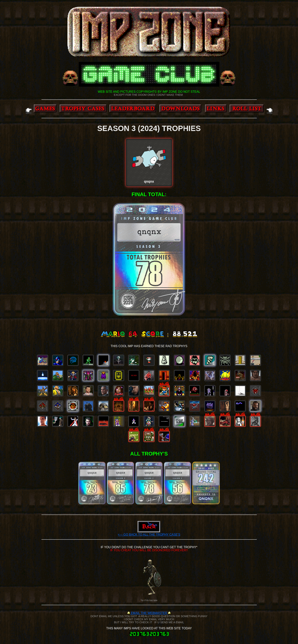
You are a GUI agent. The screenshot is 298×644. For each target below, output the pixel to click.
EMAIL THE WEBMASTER (149, 613)
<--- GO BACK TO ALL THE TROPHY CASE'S (149, 535)
